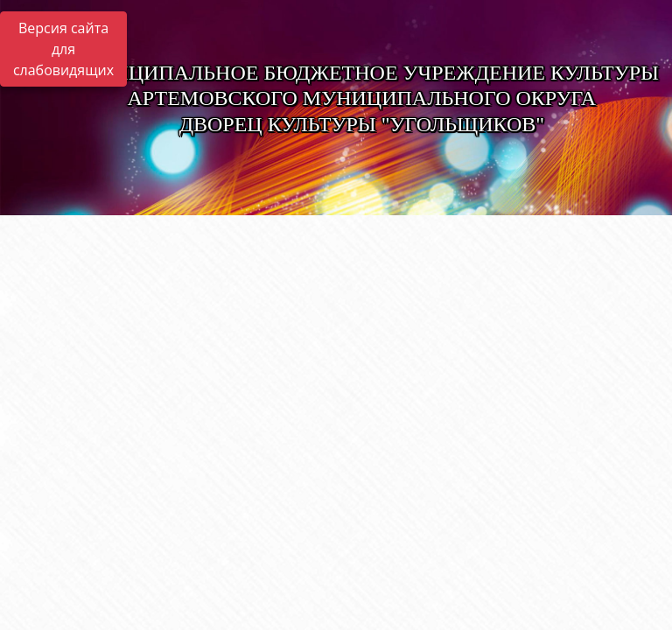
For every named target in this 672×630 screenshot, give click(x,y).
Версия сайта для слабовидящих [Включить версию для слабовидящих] (63, 49)
